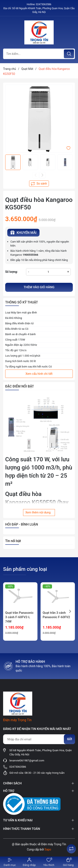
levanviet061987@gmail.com (27, 760)
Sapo (48, 849)
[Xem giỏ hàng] (68, 862)
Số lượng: (11, 272)
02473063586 (43, 4)
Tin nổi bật (13, 541)
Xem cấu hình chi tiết (39, 374)
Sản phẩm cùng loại (25, 569)
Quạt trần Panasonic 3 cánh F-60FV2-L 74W (19, 617)
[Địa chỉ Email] (39, 739)
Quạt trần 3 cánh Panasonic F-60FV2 (56, 615)
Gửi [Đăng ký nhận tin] (69, 739)
